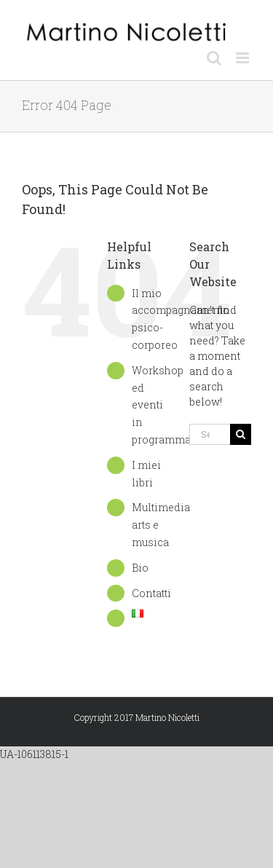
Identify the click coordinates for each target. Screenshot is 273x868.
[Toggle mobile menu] (244, 58)
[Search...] (210, 434)
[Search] (241, 434)
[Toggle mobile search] (214, 58)
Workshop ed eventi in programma (161, 405)
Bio (140, 568)
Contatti (151, 593)
